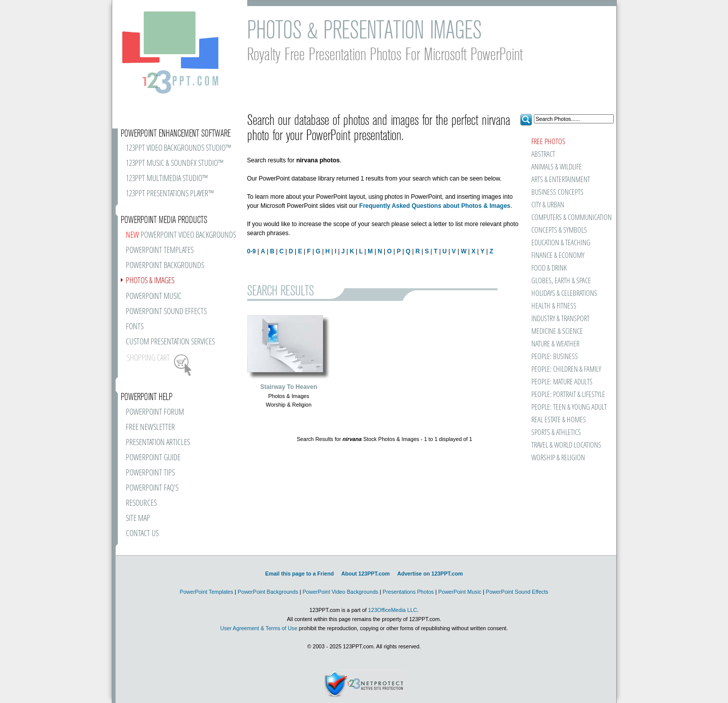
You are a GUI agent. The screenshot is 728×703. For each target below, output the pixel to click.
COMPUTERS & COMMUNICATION (571, 218)
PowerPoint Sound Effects (517, 592)
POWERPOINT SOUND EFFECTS (166, 312)
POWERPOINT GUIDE (153, 458)
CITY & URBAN (548, 205)
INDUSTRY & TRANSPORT (560, 319)
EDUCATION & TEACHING (561, 243)
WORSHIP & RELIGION (558, 458)
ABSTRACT (543, 155)
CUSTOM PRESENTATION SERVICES (170, 342)
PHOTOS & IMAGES (150, 281)
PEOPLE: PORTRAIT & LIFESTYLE (568, 395)
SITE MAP (138, 519)
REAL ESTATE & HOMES (559, 420)
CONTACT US (142, 534)
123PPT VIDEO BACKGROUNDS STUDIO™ (178, 148)
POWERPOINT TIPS (150, 473)
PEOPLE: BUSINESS (555, 357)
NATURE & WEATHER (555, 344)
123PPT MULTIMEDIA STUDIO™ (167, 179)
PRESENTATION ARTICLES (158, 443)
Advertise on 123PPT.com (430, 574)
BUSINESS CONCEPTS (557, 192)
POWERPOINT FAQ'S (152, 488)
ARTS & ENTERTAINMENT (561, 180)
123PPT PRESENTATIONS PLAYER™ (170, 194)
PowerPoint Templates (207, 592)
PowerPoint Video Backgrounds (340, 592)
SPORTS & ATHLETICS (556, 433)
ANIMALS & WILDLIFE (557, 167)
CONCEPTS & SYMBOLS (559, 230)
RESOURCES (141, 503)
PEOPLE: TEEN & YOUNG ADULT (569, 407)
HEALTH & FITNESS (554, 306)
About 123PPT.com (366, 574)
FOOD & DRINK (549, 268)
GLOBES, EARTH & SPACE (561, 281)
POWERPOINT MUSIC (154, 297)
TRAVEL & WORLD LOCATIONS (566, 445)
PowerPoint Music (460, 592)
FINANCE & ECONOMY (558, 256)
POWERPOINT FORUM (155, 412)
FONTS (135, 327)
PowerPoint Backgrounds (268, 592)
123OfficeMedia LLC (393, 610)
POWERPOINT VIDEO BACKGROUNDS (181, 235)
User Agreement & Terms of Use (259, 628)
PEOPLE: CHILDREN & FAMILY (566, 369)
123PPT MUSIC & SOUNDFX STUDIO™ (175, 164)
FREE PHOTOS (548, 142)
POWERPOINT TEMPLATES (160, 251)
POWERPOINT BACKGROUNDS (165, 266)
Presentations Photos (408, 592)
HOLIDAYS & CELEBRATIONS (564, 294)
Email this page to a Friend (300, 574)
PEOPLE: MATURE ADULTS (562, 382)
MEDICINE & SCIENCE (557, 332)
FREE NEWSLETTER (150, 428)
